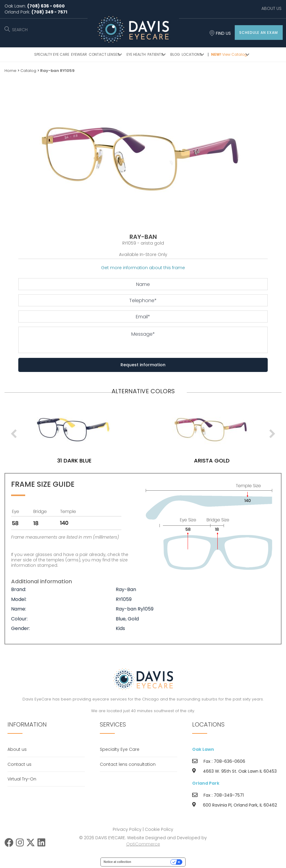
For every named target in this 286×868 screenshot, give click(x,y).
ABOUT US (271, 8)
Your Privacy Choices (153, 862)
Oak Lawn (203, 749)
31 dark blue (202, 461)
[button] (259, 33)
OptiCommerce (143, 844)
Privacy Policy (127, 829)
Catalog (28, 71)
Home (10, 71)
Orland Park (206, 783)
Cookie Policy (159, 829)
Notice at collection (118, 862)
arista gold (65, 461)
